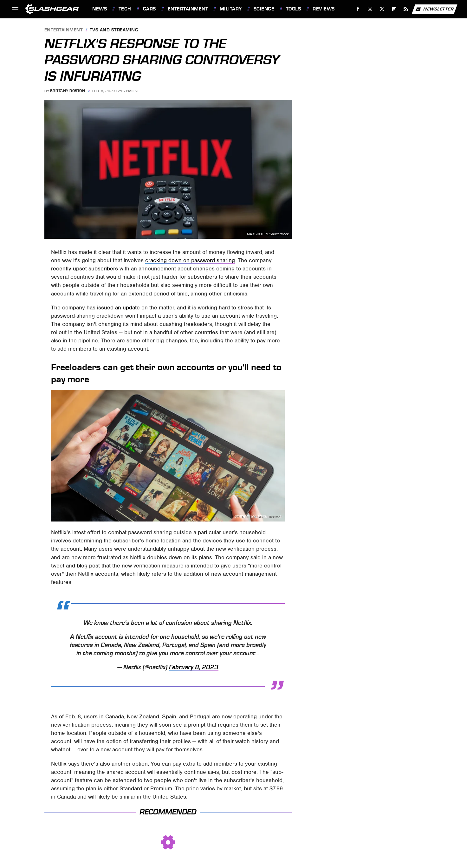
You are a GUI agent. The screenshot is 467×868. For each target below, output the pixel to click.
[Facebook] (358, 9)
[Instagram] (370, 9)
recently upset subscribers (84, 269)
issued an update (118, 308)
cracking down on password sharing (190, 260)
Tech (125, 9)
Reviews (324, 9)
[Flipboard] (394, 9)
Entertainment (188, 9)
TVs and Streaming (114, 30)
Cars (149, 9)
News (100, 9)
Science (264, 9)
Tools (294, 9)
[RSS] (406, 9)
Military (231, 9)
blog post (88, 566)
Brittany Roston (68, 91)
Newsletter (434, 9)
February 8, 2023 (194, 667)
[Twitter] (382, 9)
